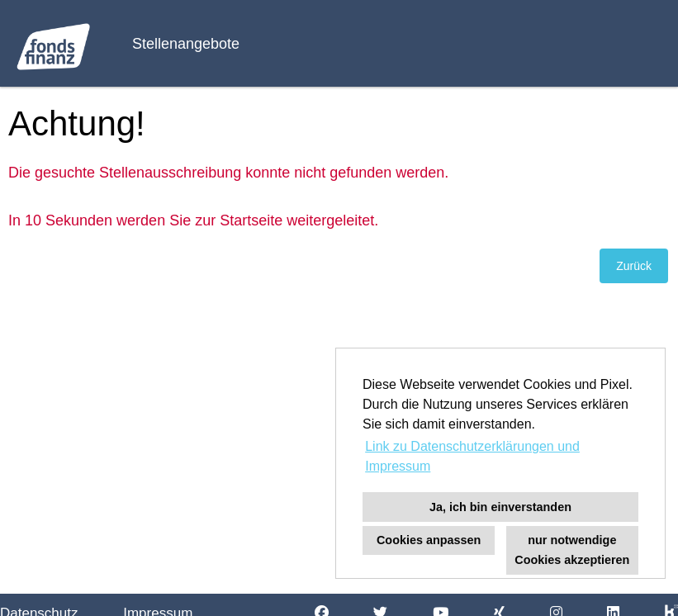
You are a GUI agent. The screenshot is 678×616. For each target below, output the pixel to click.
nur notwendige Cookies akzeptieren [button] (572, 550)
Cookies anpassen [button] (429, 540)
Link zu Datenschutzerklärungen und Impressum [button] (472, 456)
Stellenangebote (186, 44)
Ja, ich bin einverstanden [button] (500, 507)
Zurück (634, 266)
